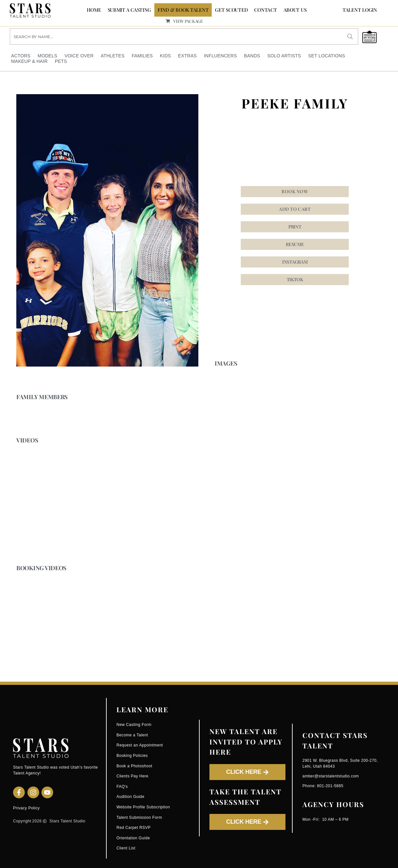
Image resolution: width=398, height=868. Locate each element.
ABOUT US (295, 10)
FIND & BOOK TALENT (183, 10)
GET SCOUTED (231, 10)
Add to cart (295, 209)
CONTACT (265, 10)
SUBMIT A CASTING (130, 10)
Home (94, 10)
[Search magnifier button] (350, 36)
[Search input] (176, 36)
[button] (295, 262)
